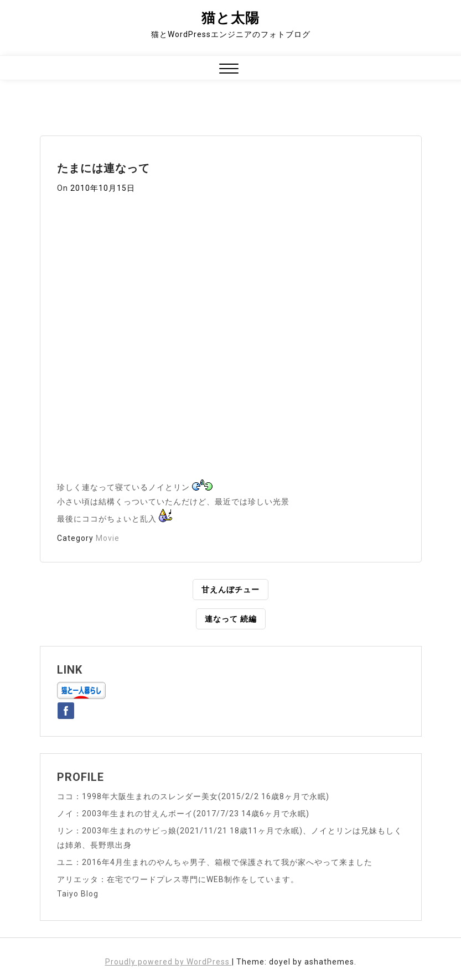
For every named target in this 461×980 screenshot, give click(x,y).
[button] (229, 70)
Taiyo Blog (78, 894)
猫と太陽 (230, 18)
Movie (108, 538)
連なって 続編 (231, 619)
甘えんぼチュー (230, 590)
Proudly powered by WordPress (169, 962)
